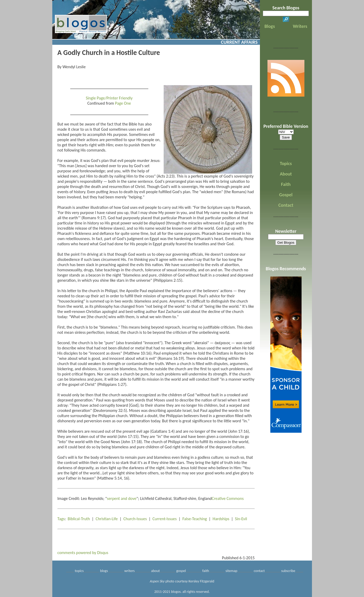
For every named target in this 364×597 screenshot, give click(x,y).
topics (79, 571)
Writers (300, 26)
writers (130, 571)
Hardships (221, 519)
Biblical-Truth (79, 519)
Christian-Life (107, 519)
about (156, 571)
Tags (61, 519)
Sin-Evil (241, 519)
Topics (286, 164)
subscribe (288, 571)
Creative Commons (228, 498)
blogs (104, 571)
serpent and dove (122, 498)
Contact (286, 205)
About (286, 174)
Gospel (286, 195)
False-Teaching (195, 519)
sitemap (231, 571)
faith (206, 571)
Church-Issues (135, 519)
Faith (286, 184)
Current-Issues (165, 519)
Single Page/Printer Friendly (109, 98)
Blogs (270, 26)
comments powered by (83, 553)
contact (259, 571)
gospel (181, 571)
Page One (123, 103)
